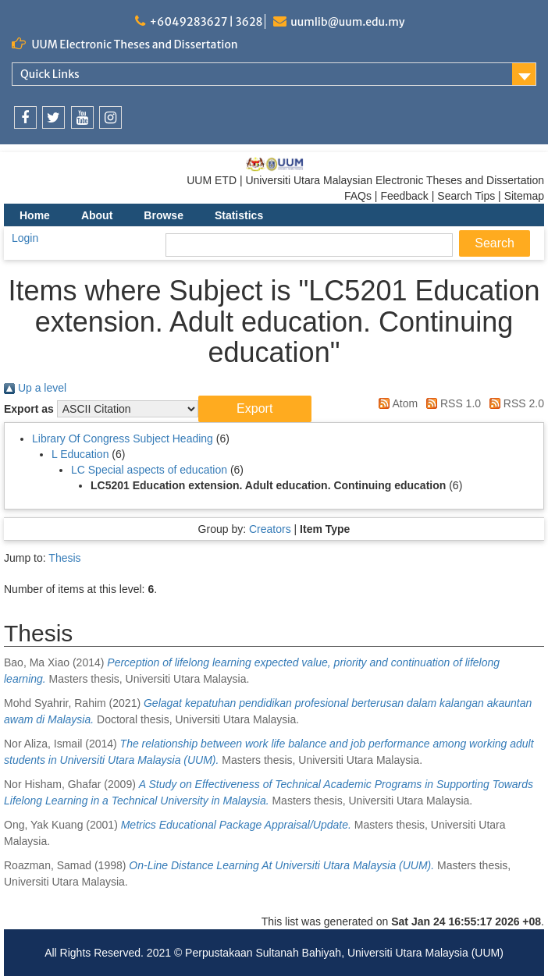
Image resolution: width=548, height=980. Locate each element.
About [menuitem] (97, 215)
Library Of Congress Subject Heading (123, 439)
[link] (25, 117)
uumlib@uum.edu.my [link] (347, 22)
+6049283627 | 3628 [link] (206, 22)
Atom (395, 403)
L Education (80, 454)
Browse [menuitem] (164, 215)
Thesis (64, 558)
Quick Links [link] (50, 74)
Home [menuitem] (35, 215)
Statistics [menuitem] (239, 215)
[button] (255, 409)
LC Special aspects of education (149, 470)
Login (25, 238)
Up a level (35, 388)
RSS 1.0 (451, 403)
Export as (29, 409)
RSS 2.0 (514, 403)
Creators (270, 529)
